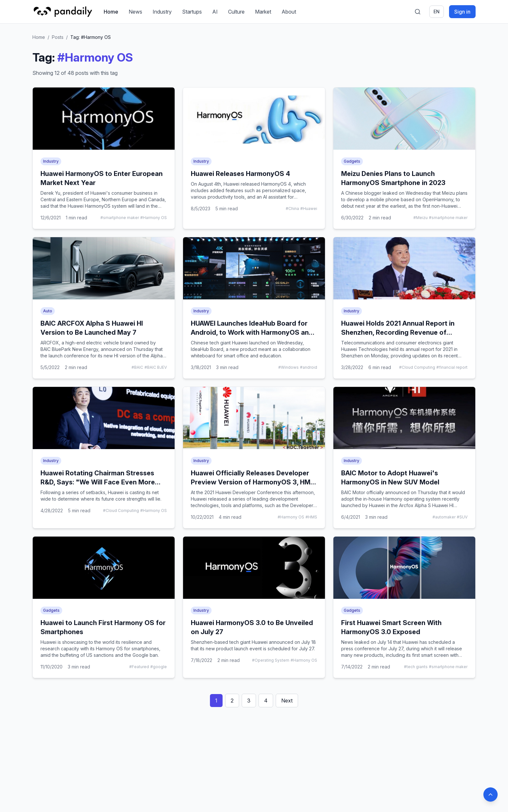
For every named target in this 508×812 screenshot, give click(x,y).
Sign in (462, 12)
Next (287, 701)
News (135, 12)
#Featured (139, 667)
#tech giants (416, 667)
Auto (48, 311)
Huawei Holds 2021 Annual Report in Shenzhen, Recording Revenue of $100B (398, 332)
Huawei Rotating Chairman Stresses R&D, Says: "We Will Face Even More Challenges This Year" (98, 482)
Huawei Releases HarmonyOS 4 (240, 174)
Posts (58, 37)
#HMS (311, 517)
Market (263, 12)
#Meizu (421, 218)
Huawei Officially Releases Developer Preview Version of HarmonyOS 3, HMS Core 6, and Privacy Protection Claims (253, 482)
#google (159, 667)
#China (292, 209)
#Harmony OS (154, 218)
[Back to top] (491, 795)
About (289, 12)
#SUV (462, 517)
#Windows (289, 367)
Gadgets (352, 161)
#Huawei (309, 209)
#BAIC (137, 367)
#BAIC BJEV (156, 367)
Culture (236, 12)
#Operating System (271, 660)
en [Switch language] (437, 12)
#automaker (444, 517)
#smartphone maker (120, 218)
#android (309, 367)
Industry (162, 12)
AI (215, 12)
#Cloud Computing (417, 367)
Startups (192, 12)
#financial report (452, 367)
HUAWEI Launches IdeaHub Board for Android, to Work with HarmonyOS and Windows (252, 332)
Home (111, 12)
